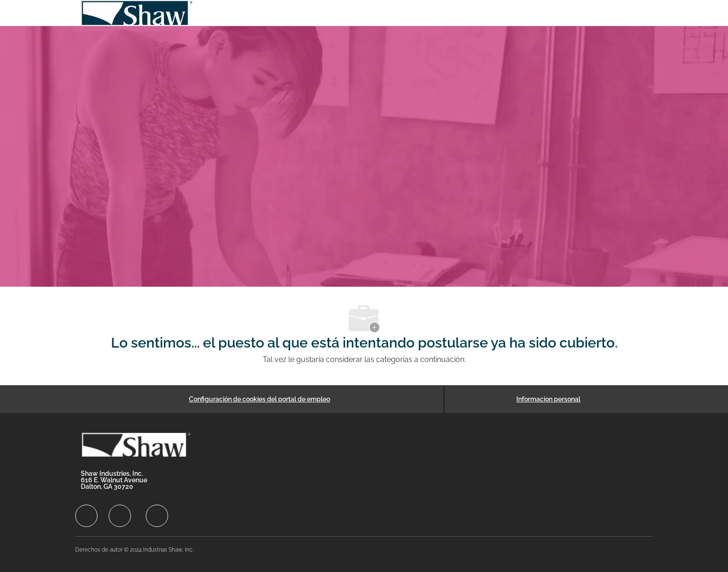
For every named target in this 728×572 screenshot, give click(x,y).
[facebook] (86, 516)
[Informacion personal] (548, 399)
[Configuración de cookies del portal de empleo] (260, 399)
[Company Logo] (137, 13)
